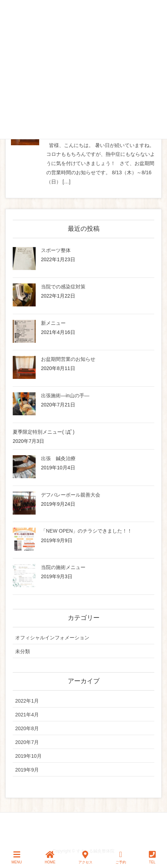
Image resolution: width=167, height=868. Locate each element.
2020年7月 (27, 742)
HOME (50, 857)
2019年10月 (28, 756)
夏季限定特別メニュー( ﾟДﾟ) (44, 432)
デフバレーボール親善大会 (71, 495)
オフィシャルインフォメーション (52, 638)
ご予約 (121, 857)
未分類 (23, 651)
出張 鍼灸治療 (58, 458)
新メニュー (53, 323)
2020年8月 (27, 728)
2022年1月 (27, 701)
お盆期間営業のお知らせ (68, 359)
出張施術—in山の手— (65, 395)
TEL (152, 857)
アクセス (85, 857)
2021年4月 (27, 715)
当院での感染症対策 (63, 287)
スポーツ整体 (56, 250)
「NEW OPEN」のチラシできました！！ (87, 531)
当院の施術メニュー (63, 567)
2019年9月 (27, 770)
